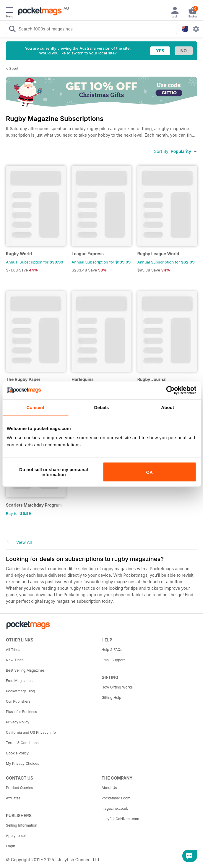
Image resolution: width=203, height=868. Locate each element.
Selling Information (22, 825)
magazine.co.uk (115, 808)
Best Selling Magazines (25, 670)
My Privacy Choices (23, 763)
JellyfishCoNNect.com (120, 819)
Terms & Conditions (22, 743)
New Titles (15, 660)
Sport (14, 68)
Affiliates (13, 798)
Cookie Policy (17, 753)
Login (10, 846)
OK (149, 472)
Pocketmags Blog (21, 691)
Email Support (113, 660)
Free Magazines (19, 681)
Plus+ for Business (21, 712)
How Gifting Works (117, 687)
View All (24, 542)
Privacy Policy (18, 722)
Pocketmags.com (116, 798)
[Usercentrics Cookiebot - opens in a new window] (170, 390)
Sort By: (176, 151)
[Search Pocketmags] (12, 30)
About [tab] (168, 407)
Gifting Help (112, 698)
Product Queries (20, 788)
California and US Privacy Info (31, 732)
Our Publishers (18, 701)
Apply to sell (16, 836)
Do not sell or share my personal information (54, 472)
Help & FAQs (112, 650)
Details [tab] (102, 407)
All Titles (13, 650)
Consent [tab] (35, 407)
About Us (109, 788)
